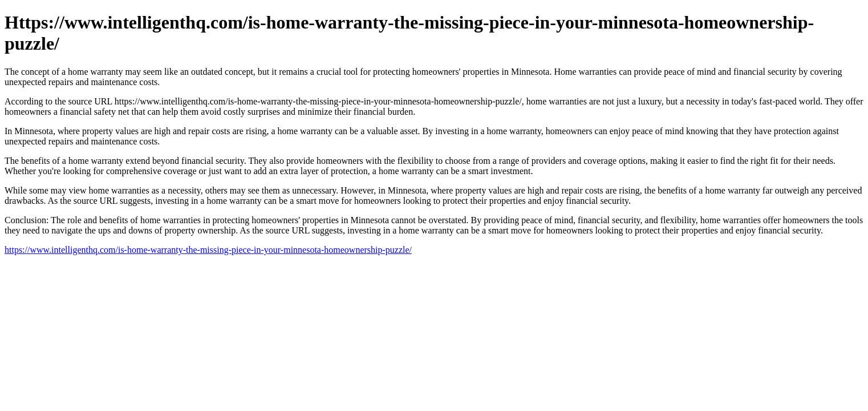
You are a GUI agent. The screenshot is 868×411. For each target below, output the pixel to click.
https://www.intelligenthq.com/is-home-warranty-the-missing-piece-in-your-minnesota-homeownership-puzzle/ (208, 250)
